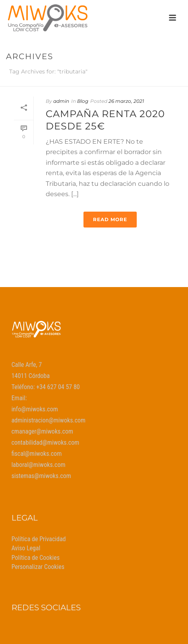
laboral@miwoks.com (39, 465)
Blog (83, 101)
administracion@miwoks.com (49, 420)
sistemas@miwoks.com (41, 476)
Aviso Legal (26, 548)
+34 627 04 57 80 (58, 387)
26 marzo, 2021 (126, 101)
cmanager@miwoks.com (42, 431)
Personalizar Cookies (38, 567)
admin (61, 101)
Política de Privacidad (39, 539)
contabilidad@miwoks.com (46, 443)
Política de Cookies (36, 558)
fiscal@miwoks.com (37, 454)
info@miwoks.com (35, 409)
